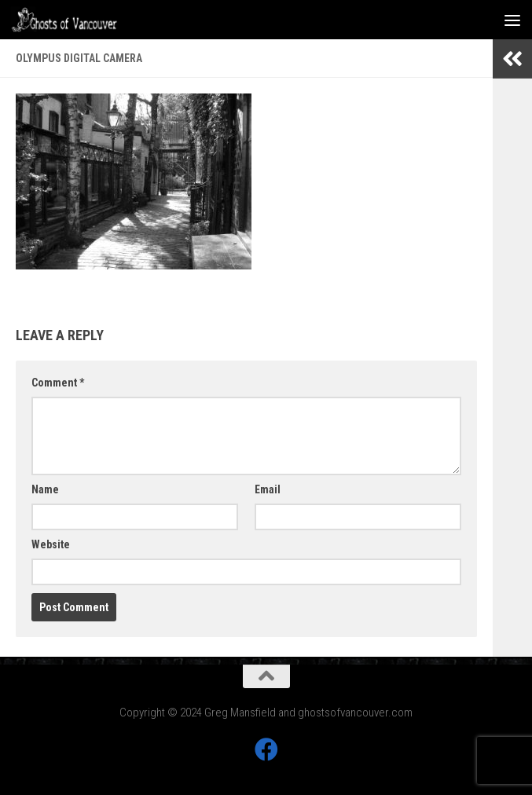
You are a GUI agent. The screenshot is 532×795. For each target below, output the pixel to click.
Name (45, 489)
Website (51, 544)
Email (268, 489)
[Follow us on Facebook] (266, 749)
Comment (58, 383)
